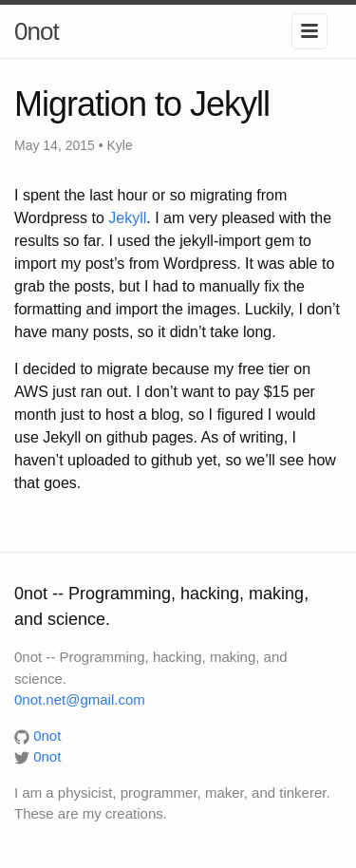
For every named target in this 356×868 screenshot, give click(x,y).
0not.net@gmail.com (80, 699)
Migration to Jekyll (142, 104)
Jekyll (127, 218)
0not (37, 31)
